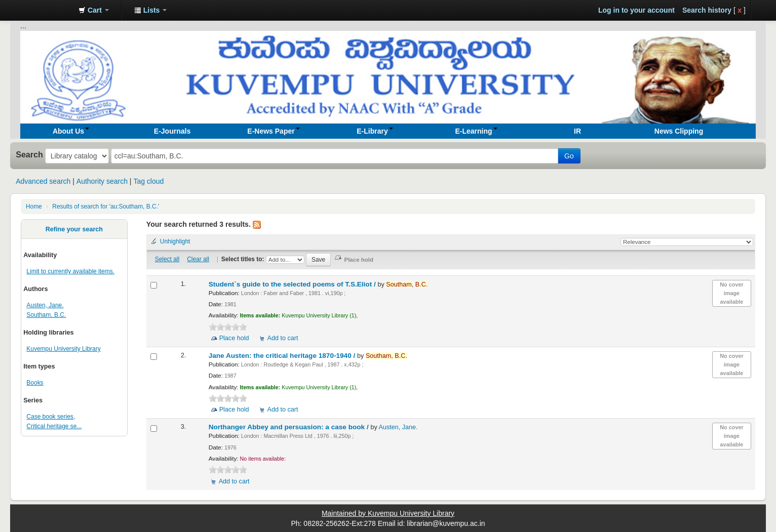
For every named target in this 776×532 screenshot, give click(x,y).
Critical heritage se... (54, 426)
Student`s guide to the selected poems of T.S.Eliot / (293, 284)
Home (34, 207)
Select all (167, 259)
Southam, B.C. (46, 315)
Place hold (234, 338)
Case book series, (51, 417)
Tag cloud (148, 181)
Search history (707, 10)
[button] (94, 10)
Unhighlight (175, 241)
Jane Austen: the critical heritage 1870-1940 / (283, 356)
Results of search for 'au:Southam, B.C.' (106, 207)
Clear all (198, 259)
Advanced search (43, 181)
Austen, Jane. (45, 305)
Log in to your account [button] (636, 10)
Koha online (46, 10)
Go (569, 156)
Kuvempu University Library (63, 349)
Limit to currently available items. (70, 271)
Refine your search (74, 229)
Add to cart (283, 338)
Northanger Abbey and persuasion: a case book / (290, 427)
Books (35, 383)
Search (29, 154)
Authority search (102, 181)
